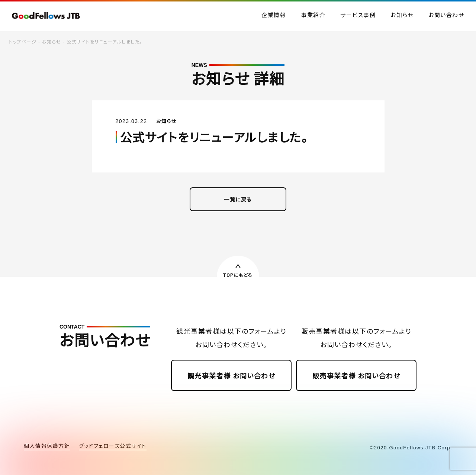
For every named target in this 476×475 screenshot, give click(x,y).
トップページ (23, 41)
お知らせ (52, 41)
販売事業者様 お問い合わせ (356, 375)
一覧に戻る (238, 199)
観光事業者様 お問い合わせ (231, 375)
